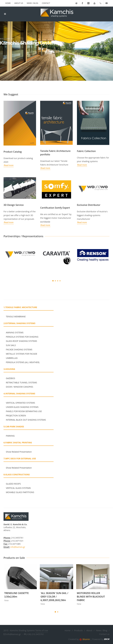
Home (8, 3)
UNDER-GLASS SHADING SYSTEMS (22, 407)
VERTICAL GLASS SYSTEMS (18, 488)
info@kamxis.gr (18, 547)
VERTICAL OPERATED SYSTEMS (20, 403)
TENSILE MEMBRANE (16, 316)
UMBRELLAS (12, 358)
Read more (9, 165)
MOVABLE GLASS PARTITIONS (20, 492)
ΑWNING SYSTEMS (15, 332)
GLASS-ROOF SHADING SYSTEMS (21, 341)
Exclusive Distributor (89, 205)
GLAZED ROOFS (13, 484)
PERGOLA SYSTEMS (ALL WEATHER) (23, 362)
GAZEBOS (10, 378)
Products (78, 630)
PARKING (10, 436)
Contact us (104, 634)
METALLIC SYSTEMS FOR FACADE (22, 354)
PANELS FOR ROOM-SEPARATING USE (24, 411)
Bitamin (85, 639)
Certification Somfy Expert (55, 208)
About (89, 630)
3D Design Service (14, 205)
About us (19, 3)
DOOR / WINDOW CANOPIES (19, 387)
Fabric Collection (86, 151)
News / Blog (33, 3)
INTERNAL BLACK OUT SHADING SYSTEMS (26, 420)
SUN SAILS (11, 345)
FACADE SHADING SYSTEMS (19, 350)
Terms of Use (42, 630)
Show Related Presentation (19, 452)
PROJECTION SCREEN (16, 416)
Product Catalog (13, 152)
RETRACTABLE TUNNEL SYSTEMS (21, 383)
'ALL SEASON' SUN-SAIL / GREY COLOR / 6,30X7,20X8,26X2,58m (85, 597)
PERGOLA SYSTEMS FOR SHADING (22, 337)
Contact (46, 3)
